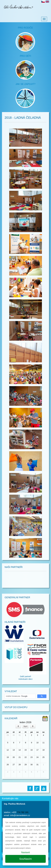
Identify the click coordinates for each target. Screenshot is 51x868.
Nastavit (26, 852)
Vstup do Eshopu (16, 707)
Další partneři (26, 676)
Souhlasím (26, 859)
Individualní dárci (26, 679)
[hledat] (20, 696)
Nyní (26, 726)
